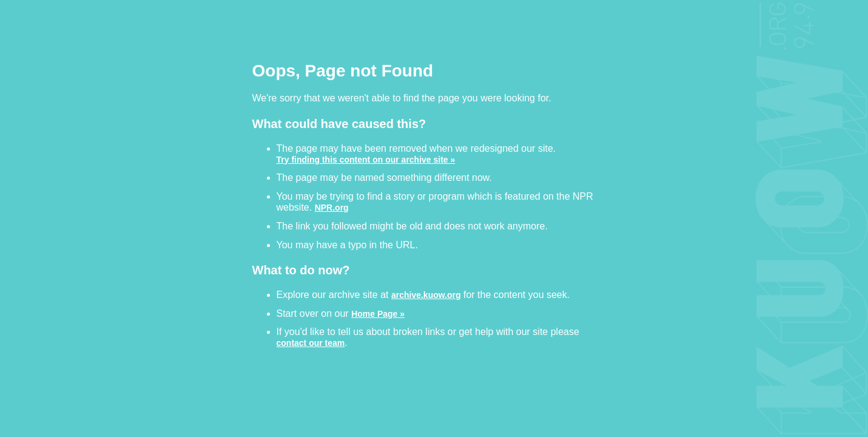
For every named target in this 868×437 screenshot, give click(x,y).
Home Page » (378, 313)
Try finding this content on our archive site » (366, 159)
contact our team (311, 343)
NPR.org (332, 207)
